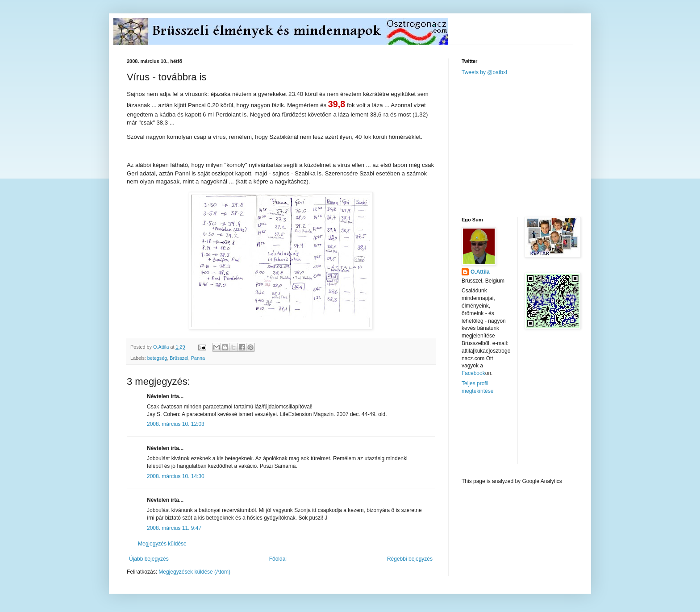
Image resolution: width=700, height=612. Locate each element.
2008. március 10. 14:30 (176, 476)
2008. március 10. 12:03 (176, 424)
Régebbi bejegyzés (410, 559)
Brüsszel (179, 358)
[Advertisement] (529, 146)
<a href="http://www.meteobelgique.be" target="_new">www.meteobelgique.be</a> (500, 436)
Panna (198, 358)
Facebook (473, 373)
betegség (157, 358)
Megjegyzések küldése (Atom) (194, 572)
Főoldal (278, 559)
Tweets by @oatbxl (484, 72)
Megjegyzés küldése (162, 544)
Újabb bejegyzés (149, 559)
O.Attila (480, 272)
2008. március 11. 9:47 (174, 528)
